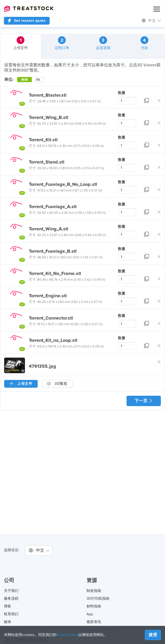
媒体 (8, 622)
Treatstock (29, 9)
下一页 (144, 401)
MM (25, 80)
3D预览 (57, 384)
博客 (8, 606)
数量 (122, 93)
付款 (144, 43)
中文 (151, 21)
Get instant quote (27, 21)
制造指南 (94, 591)
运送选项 (103, 43)
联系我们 (11, 614)
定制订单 (62, 43)
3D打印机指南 (98, 599)
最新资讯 (94, 622)
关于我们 (11, 591)
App (90, 614)
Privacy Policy (67, 635)
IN (38, 80)
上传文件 (21, 43)
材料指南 (94, 606)
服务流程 (11, 599)
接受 (153, 635)
